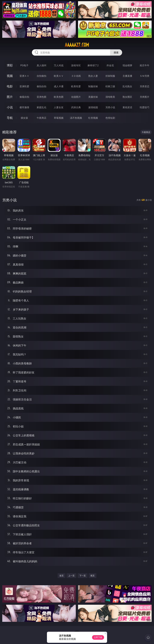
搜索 (116, 52)
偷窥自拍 (24, 97)
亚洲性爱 (24, 86)
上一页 (71, 576)
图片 (10, 97)
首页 (62, 576)
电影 (10, 86)
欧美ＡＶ (59, 76)
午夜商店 (42, 118)
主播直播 (127, 76)
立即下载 (98, 637)
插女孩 (24, 118)
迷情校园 (93, 107)
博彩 (10, 65)
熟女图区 (127, 97)
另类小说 (110, 107)
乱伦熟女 (127, 86)
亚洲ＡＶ (24, 76)
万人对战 (59, 65)
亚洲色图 (42, 97)
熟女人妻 (93, 76)
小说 (10, 107)
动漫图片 (76, 97)
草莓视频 (59, 118)
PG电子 (24, 65)
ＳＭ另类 (145, 76)
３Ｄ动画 (76, 76)
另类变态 (145, 86)
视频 (10, 76)
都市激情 (24, 107)
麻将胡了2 (93, 65)
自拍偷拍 (42, 76)
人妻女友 (59, 107)
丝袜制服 (110, 76)
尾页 (92, 576)
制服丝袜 (93, 86)
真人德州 (42, 65)
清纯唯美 (110, 97)
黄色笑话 (127, 107)
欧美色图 (59, 97)
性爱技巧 (145, 107)
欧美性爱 (76, 86)
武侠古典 (76, 107)
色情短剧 (110, 118)
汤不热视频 (76, 118)
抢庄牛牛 (145, 65)
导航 (10, 118)
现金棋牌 (127, 65)
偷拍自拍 (42, 86)
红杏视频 (93, 118)
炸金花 (110, 65)
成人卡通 (59, 86)
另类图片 (145, 97)
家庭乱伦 (42, 107)
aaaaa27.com (77, 45)
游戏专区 (76, 65)
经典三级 (110, 86)
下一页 (83, 576)
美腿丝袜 (93, 97)
